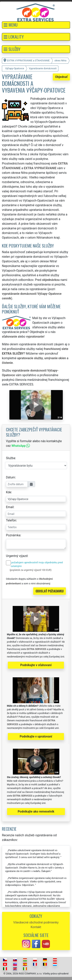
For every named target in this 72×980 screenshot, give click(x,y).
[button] (36, 25)
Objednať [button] (61, 77)
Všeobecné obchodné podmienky (36, 922)
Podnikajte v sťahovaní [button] (36, 665)
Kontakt (36, 927)
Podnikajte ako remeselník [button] (36, 811)
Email (10, 507)
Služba (11, 458)
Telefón (11, 520)
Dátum (10, 477)
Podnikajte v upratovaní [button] (36, 736)
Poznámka (13, 535)
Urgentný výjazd (17, 556)
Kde (9, 492)
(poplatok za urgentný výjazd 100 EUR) (31, 570)
